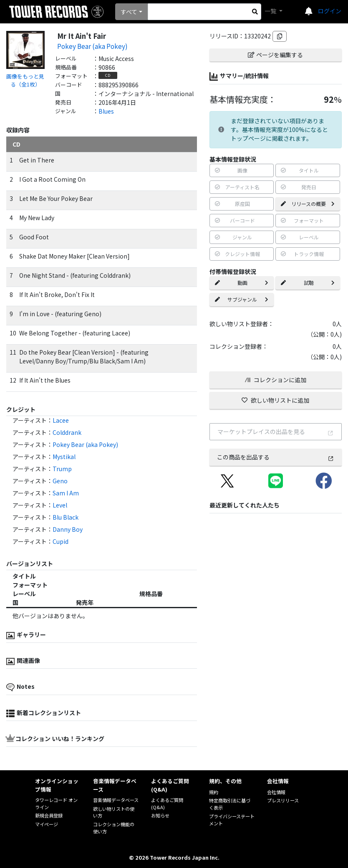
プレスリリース (283, 800)
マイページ (47, 824)
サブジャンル (242, 299)
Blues (106, 111)
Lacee (61, 420)
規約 (214, 792)
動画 (242, 283)
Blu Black (66, 517)
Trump (62, 469)
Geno (60, 481)
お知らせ (160, 815)
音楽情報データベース (116, 800)
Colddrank (67, 432)
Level (60, 505)
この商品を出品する (275, 457)
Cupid (61, 541)
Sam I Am (66, 493)
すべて (129, 12)
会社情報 (276, 792)
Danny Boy (68, 529)
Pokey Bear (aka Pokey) (92, 46)
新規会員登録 (49, 815)
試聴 (308, 283)
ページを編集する (275, 55)
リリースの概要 (308, 204)
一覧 (271, 11)
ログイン (330, 11)
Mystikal (64, 457)
